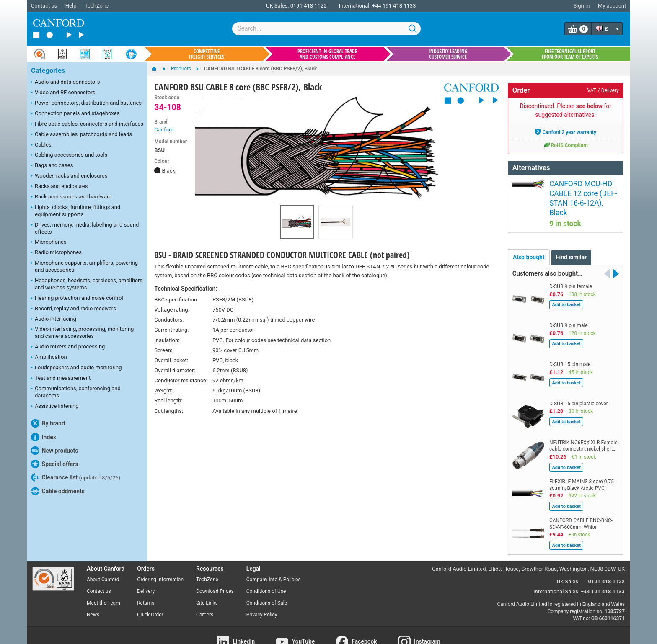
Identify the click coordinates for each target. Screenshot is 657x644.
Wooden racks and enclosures (69, 176)
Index (44, 437)
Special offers (55, 464)
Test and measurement (61, 379)
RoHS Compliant (566, 145)
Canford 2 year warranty (565, 132)
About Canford (103, 559)
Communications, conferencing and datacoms (76, 392)
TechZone (97, 6)
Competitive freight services (207, 54)
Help (71, 6)
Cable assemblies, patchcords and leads (81, 135)
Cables (41, 145)
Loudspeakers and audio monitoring (76, 368)
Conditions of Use (266, 571)
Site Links (207, 582)
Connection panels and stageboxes (75, 114)
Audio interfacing (54, 319)
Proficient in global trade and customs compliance (327, 54)
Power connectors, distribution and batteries (86, 103)
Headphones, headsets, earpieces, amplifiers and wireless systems (87, 284)
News (93, 594)
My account (612, 6)
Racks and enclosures (59, 187)
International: (355, 6)
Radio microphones (56, 253)
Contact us (44, 6)
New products (54, 451)
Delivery (610, 90)
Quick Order (150, 594)
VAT (592, 90)
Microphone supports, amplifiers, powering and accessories (84, 266)
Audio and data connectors (65, 82)
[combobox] (326, 29)
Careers (205, 594)
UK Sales (568, 561)
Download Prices (215, 571)
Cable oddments (58, 491)
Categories (48, 71)
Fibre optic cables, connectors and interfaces (87, 124)
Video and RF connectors (63, 93)
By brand (48, 423)
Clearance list (76, 477)
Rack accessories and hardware (71, 197)
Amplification (49, 358)
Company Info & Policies (274, 559)
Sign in (581, 6)
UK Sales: (278, 6)
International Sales (556, 571)
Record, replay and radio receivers (74, 309)
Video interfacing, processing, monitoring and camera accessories (82, 332)
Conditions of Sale (267, 582)
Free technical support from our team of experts (570, 54)
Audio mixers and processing (68, 347)
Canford (164, 130)
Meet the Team (103, 582)
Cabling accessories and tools (69, 155)
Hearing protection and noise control (77, 299)
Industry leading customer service (448, 54)
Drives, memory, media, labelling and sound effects (85, 228)
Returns (146, 582)
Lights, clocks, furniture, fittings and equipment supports (76, 211)
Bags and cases (52, 166)
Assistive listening (55, 407)
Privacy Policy (262, 594)
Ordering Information (160, 559)
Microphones (49, 242)
